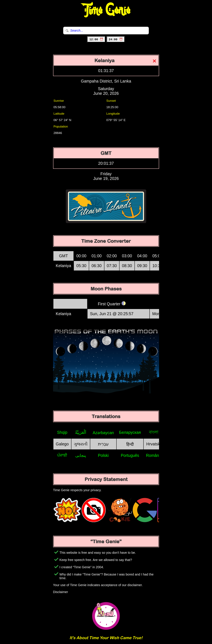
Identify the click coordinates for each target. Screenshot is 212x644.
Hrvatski (154, 444)
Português (130, 455)
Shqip (62, 432)
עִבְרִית (103, 444)
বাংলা (154, 432)
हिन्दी (130, 444)
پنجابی (81, 455)
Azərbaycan (103, 433)
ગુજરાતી (81, 444)
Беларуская (130, 432)
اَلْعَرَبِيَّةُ (81, 432)
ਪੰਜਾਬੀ (62, 455)
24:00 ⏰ (116, 39)
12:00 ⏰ (96, 39)
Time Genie (106, 10)
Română (154, 455)
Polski (103, 455)
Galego (62, 444)
